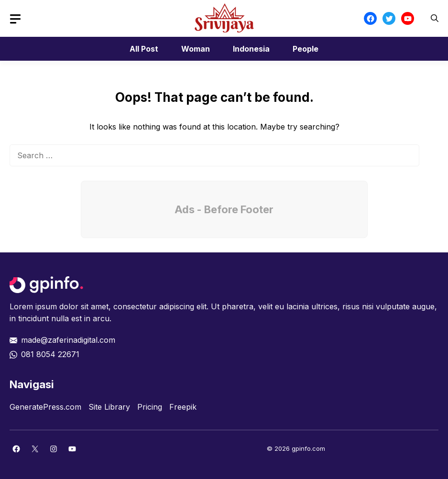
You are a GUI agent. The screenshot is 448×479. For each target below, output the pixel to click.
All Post (144, 49)
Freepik (183, 407)
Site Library (109, 407)
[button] (435, 18)
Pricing (150, 407)
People (306, 49)
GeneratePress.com (45, 407)
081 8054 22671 (50, 354)
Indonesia (251, 49)
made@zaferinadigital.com (68, 340)
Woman (196, 49)
